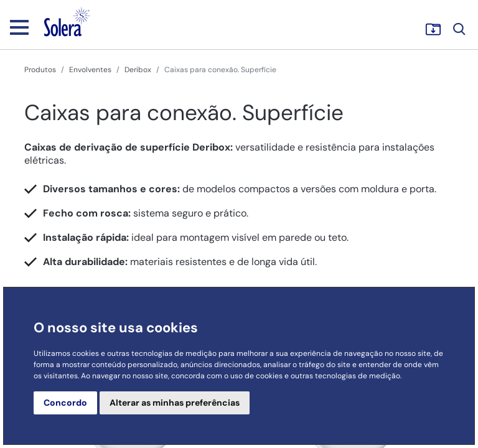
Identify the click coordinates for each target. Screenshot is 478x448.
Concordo (65, 403)
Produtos (40, 70)
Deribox (138, 70)
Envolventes (90, 70)
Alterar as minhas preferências (175, 403)
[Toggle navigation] (19, 27)
